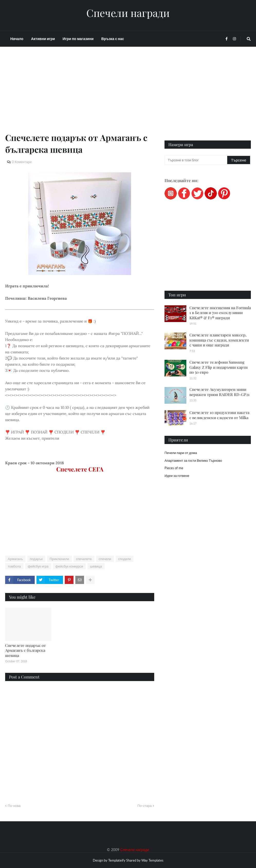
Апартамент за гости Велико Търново (193, 460)
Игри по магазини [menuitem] (78, 39)
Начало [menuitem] (17, 39)
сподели (125, 559)
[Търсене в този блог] (196, 160)
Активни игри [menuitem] (43, 39)
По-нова (14, 806)
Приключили (59, 559)
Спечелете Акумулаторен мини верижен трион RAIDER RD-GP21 (220, 392)
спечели (105, 559)
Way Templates (152, 860)
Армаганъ (15, 559)
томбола (14, 566)
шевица (96, 566)
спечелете (84, 559)
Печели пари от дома (181, 453)
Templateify (117, 860)
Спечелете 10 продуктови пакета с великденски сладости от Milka (219, 415)
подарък (36, 559)
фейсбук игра (38, 566)
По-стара (144, 806)
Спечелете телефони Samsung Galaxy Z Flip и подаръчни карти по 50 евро (218, 367)
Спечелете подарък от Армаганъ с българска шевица (25, 650)
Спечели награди (128, 13)
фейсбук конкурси (69, 566)
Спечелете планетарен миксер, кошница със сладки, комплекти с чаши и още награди (219, 340)
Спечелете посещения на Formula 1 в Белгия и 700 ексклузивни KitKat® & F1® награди (220, 313)
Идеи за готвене (177, 476)
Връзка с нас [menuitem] (113, 39)
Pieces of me (174, 468)
